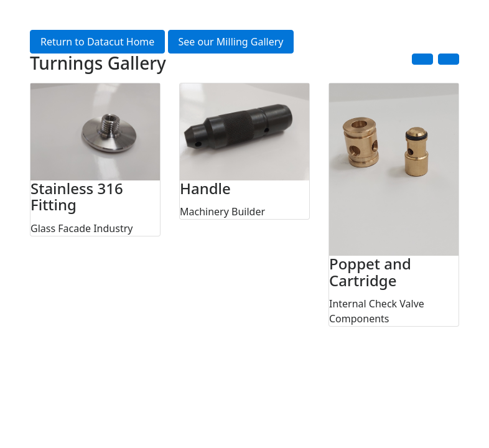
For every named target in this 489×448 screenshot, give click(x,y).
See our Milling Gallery (231, 42)
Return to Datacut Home (97, 42)
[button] (422, 59)
